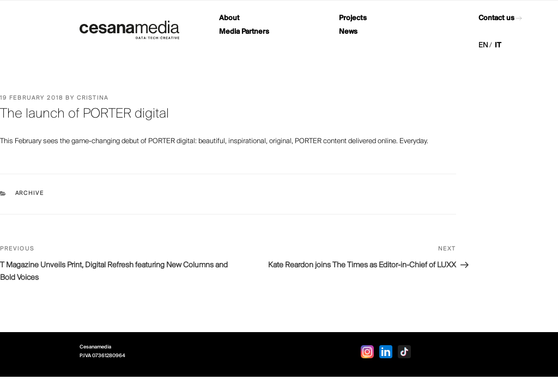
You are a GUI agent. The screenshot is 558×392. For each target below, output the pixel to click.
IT (498, 45)
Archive (30, 194)
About (229, 18)
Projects (353, 18)
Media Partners (244, 32)
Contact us (496, 18)
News (348, 32)
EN (483, 45)
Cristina (93, 98)
